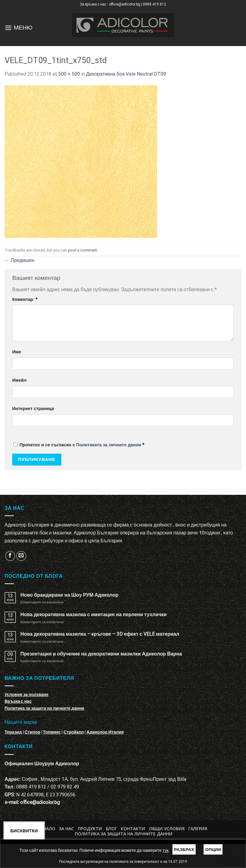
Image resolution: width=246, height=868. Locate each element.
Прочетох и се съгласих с (79, 445)
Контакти (133, 829)
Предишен (20, 260)
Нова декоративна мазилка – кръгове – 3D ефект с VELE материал (100, 634)
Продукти (90, 829)
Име (17, 352)
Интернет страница (33, 409)
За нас (66, 829)
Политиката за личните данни (109, 445)
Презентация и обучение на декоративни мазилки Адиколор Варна (101, 654)
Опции (213, 849)
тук (166, 850)
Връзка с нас (18, 701)
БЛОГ (111, 829)
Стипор (33, 732)
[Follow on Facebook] (10, 556)
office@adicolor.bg (40, 802)
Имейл (19, 380)
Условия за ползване (27, 695)
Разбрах (184, 849)
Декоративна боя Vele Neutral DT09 (126, 74)
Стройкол (74, 732)
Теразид (13, 732)
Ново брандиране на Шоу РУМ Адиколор (69, 595)
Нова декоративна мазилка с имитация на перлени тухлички (94, 614)
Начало (46, 829)
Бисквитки (24, 831)
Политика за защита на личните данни (44, 708)
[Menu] (8, 28)
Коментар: (25, 300)
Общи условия (167, 829)
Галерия (198, 829)
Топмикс (52, 732)
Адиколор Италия (105, 732)
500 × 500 (69, 74)
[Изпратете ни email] (21, 556)
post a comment (83, 250)
